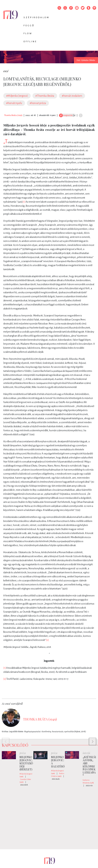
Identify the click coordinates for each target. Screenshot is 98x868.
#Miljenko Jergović (17, 96)
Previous (4, 740)
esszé (6, 71)
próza (23, 753)
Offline (30, 42)
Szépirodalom (36, 18)
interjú (86, 753)
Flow (28, 33)
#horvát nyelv (14, 103)
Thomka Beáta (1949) (13, 115)
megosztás (66, 115)
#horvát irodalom (72, 96)
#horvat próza (38, 103)
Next (91, 740)
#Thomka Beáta (45, 96)
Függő (29, 26)
